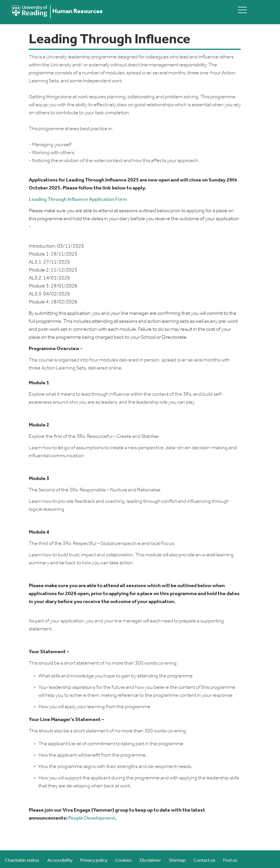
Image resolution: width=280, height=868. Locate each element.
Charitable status (22, 861)
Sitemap (177, 861)
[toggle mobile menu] (242, 10)
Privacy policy (94, 861)
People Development (92, 818)
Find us (230, 861)
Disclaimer (150, 861)
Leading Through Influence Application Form (78, 200)
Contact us (204, 861)
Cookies (123, 861)
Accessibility (60, 861)
